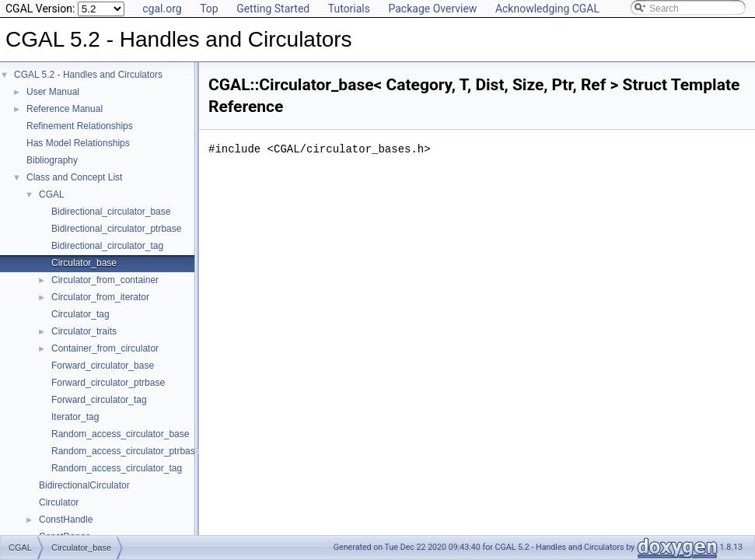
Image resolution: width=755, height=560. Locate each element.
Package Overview (432, 9)
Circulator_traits (84, 331)
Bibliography (52, 160)
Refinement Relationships (80, 126)
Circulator (59, 502)
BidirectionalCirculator (84, 485)
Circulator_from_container (105, 280)
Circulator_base (84, 263)
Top (209, 9)
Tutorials (349, 9)
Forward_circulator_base (103, 366)
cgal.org (162, 9)
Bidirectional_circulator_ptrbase (116, 229)
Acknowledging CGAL (547, 9)
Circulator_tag (80, 314)
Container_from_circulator (105, 348)
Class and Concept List (74, 177)
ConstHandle (66, 520)
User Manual (53, 92)
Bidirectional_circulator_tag (107, 246)
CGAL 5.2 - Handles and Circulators (88, 75)
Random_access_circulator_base (120, 434)
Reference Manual (65, 109)
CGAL (52, 194)
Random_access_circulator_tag (117, 468)
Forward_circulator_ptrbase (108, 383)
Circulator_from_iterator (100, 297)
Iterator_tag (75, 417)
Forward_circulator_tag (99, 400)
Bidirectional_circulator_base (111, 212)
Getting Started (273, 9)
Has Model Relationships (78, 143)
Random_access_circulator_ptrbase (126, 451)
